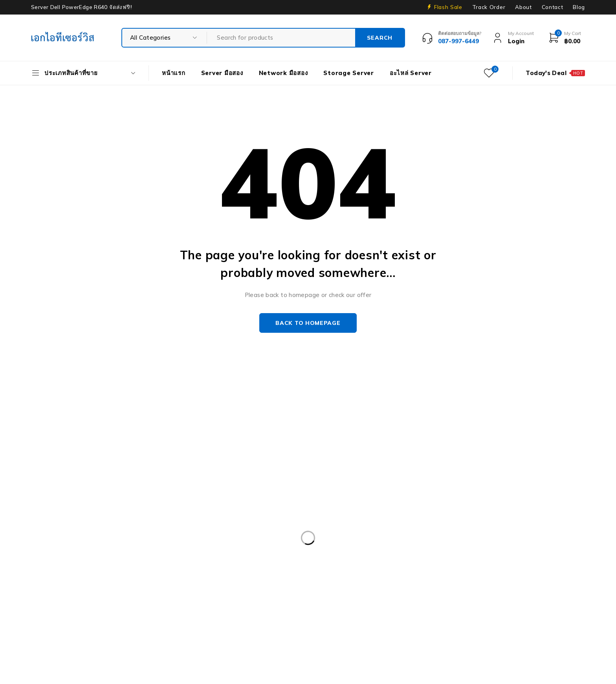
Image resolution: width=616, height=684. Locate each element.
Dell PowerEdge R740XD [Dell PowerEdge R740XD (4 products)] (148, 583)
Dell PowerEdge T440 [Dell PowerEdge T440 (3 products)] (532, 583)
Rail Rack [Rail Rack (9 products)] (473, 616)
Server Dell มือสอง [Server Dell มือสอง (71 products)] (62, 632)
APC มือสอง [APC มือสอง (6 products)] (53, 551)
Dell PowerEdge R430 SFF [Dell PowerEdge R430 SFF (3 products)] (150, 567)
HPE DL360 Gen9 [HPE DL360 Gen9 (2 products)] (444, 600)
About (523, 7)
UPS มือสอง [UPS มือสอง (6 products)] (419, 632)
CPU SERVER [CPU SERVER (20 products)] (166, 551)
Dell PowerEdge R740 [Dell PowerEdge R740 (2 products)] (67, 583)
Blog (579, 7)
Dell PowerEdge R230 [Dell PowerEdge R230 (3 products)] (514, 551)
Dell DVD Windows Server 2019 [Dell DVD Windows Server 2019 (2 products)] (245, 551)
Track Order (489, 7)
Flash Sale (448, 7)
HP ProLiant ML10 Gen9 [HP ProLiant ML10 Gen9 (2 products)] (70, 616)
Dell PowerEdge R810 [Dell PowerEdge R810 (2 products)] (228, 583)
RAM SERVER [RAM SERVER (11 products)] (522, 616)
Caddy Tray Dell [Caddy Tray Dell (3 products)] (108, 551)
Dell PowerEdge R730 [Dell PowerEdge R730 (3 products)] (396, 567)
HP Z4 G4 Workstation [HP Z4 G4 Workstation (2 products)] (231, 616)
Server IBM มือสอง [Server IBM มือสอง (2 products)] (193, 632)
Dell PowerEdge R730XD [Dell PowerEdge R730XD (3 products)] (476, 567)
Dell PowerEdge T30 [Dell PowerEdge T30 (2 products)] (304, 583)
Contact (553, 7)
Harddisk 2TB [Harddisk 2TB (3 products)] (252, 600)
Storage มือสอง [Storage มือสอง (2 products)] (311, 632)
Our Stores (59, 457)
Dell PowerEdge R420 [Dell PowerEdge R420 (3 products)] (67, 567)
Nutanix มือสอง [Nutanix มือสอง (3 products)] (423, 616)
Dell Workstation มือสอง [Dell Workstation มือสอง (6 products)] (70, 600)
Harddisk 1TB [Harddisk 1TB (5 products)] (197, 600)
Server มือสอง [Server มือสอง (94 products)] (253, 632)
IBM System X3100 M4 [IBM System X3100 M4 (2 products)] (310, 616)
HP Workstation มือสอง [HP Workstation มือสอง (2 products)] (151, 616)
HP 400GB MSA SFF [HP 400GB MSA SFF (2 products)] (376, 600)
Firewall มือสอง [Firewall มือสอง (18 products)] (140, 600)
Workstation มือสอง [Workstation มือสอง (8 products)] (478, 632)
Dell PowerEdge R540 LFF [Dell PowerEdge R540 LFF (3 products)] (237, 567)
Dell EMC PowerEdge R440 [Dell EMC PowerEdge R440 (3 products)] (431, 551)
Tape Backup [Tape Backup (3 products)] (367, 632)
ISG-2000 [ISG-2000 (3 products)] (371, 616)
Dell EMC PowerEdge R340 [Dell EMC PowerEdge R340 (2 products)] (341, 551)
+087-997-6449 (59, 480)
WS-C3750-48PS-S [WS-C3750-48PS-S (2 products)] (549, 632)
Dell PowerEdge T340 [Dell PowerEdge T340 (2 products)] (455, 583)
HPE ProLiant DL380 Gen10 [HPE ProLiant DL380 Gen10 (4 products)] (522, 600)
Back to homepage (308, 323)
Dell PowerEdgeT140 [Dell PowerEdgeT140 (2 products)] (378, 583)
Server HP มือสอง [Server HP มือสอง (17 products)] (128, 632)
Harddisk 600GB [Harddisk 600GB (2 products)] (310, 600)
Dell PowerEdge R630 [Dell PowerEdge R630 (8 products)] (319, 567)
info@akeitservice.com (63, 469)
